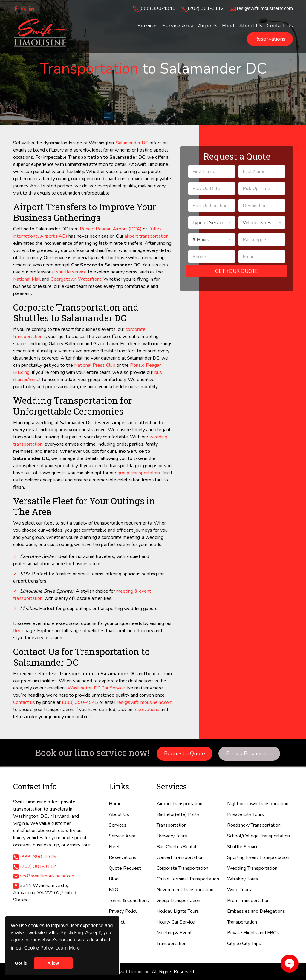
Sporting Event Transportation (258, 857)
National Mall (27, 279)
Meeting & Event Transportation (174, 938)
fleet (18, 631)
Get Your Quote (237, 271)
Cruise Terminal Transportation (188, 879)
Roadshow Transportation (254, 825)
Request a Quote (185, 753)
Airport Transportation (179, 804)
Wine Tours (239, 890)
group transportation (139, 473)
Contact (117, 922)
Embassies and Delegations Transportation (256, 917)
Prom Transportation (248, 901)
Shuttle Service (243, 847)
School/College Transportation (258, 836)
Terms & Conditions (129, 901)
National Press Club (95, 365)
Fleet (114, 847)
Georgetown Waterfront (76, 279)
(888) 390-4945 (157, 8)
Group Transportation (178, 901)
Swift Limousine (133, 972)
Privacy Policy (123, 911)
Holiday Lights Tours (178, 911)
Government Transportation (185, 890)
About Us (119, 814)
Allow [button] (53, 963)
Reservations (270, 39)
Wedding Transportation (252, 868)
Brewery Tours (172, 836)
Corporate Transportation (182, 868)
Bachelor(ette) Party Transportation (178, 820)
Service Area (122, 836)
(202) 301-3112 (206, 8)
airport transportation (147, 236)
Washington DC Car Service (96, 688)
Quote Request (125, 868)
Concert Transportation (180, 857)
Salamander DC (132, 143)
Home (115, 804)
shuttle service (71, 272)
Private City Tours (245, 814)
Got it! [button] (21, 963)
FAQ (114, 890)
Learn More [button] (68, 948)
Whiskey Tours (243, 879)
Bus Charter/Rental (176, 847)
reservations (146, 710)
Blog (114, 879)
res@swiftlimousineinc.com (265, 8)
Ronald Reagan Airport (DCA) (111, 229)
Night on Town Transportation (258, 804)
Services (118, 825)
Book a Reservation (249, 753)
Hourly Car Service (176, 922)
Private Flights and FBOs (253, 933)
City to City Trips (244, 944)
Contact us (24, 702)
